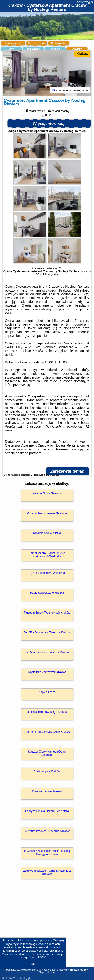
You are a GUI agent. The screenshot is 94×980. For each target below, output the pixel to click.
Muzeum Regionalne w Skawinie (47, 514)
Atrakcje (55, 49)
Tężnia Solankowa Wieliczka (47, 573)
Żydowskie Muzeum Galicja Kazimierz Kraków (47, 873)
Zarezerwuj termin (68, 472)
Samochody (33, 49)
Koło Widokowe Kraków (47, 792)
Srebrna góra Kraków (47, 772)
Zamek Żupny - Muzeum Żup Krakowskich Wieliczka (47, 555)
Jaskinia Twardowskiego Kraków (47, 712)
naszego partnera (29, 453)
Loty (11, 49)
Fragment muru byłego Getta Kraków (47, 732)
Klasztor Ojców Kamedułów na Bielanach (47, 754)
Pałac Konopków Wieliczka (47, 593)
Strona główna (13, 43)
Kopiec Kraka (47, 693)
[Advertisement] (47, 930)
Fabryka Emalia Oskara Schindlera (47, 812)
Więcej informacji (49, 124)
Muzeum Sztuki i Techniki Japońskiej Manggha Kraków (47, 853)
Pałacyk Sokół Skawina (47, 494)
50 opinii (41, 275)
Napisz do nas (47, 972)
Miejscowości (59, 43)
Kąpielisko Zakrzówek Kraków (47, 673)
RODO (42, 958)
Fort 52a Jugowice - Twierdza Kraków (47, 633)
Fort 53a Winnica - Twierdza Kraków (47, 653)
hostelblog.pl (85, 2)
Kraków (82, 54)
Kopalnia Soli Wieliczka (47, 534)
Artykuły (77, 49)
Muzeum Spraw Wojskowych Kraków (47, 613)
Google (58, 941)
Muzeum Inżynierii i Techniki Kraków (47, 832)
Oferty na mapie (37, 43)
